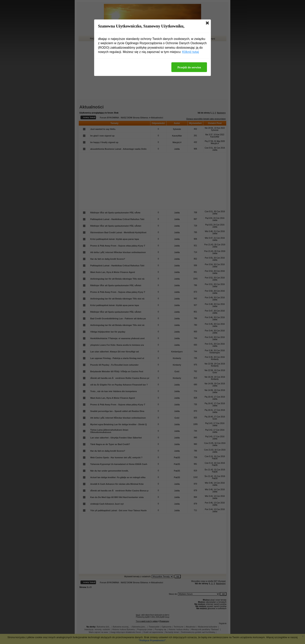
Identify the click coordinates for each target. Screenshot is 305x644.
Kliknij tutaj (190, 52)
